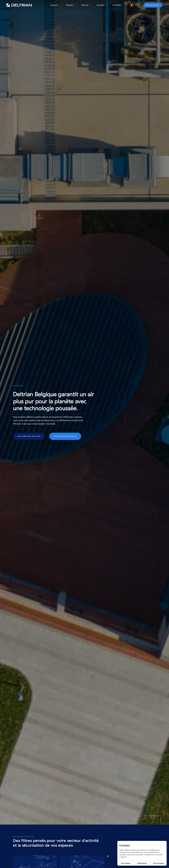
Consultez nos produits (65, 436)
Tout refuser (126, 863)
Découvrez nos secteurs (29, 436)
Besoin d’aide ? (153, 5)
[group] (56, 5)
